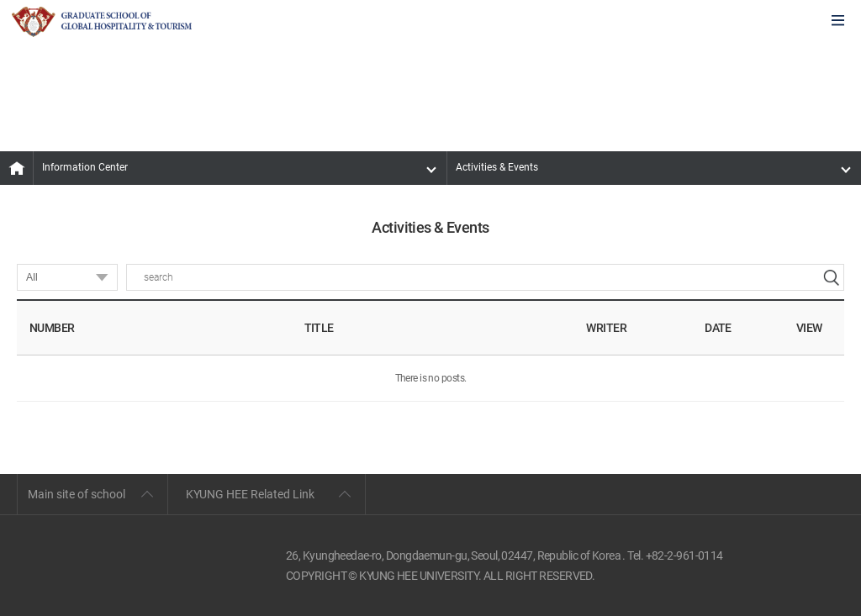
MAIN (17, 168)
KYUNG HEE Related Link (250, 494)
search (831, 277)
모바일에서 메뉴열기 (838, 21)
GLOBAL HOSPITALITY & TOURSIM (102, 22)
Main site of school (77, 494)
